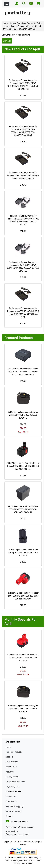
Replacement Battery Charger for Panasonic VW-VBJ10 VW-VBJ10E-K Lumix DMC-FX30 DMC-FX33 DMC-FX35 (23, 313)
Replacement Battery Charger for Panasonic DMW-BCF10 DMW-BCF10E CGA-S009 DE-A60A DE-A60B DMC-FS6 (23, 266)
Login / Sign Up (12, 787)
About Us (10, 772)
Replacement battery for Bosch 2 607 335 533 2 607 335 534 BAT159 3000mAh (23, 658)
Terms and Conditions (15, 782)
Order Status (11, 802)
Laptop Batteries (18, 23)
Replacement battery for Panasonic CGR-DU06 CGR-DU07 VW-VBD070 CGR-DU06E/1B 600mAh (23, 372)
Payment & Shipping (14, 806)
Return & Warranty (13, 811)
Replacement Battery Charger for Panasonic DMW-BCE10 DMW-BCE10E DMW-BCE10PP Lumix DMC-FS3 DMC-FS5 (23, 85)
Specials (9, 757)
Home (5, 23)
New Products (12, 762)
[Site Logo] (23, 13)
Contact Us (10, 797)
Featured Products (14, 752)
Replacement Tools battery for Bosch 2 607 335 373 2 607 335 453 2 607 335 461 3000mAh (23, 596)
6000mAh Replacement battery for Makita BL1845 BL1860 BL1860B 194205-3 (23, 415)
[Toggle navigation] (7, 4)
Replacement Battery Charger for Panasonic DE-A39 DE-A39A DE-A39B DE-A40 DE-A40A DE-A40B (23, 176)
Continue (7, 41)
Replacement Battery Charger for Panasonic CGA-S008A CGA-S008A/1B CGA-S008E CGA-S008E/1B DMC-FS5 (23, 131)
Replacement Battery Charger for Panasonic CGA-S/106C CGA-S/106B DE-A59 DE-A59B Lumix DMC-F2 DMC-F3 (23, 220)
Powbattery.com (27, 842)
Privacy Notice (12, 777)
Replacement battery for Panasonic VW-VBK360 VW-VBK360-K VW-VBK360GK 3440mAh (23, 509)
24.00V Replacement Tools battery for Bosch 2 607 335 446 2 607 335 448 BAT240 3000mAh (23, 466)
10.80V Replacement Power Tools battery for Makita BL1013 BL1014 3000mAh (23, 553)
